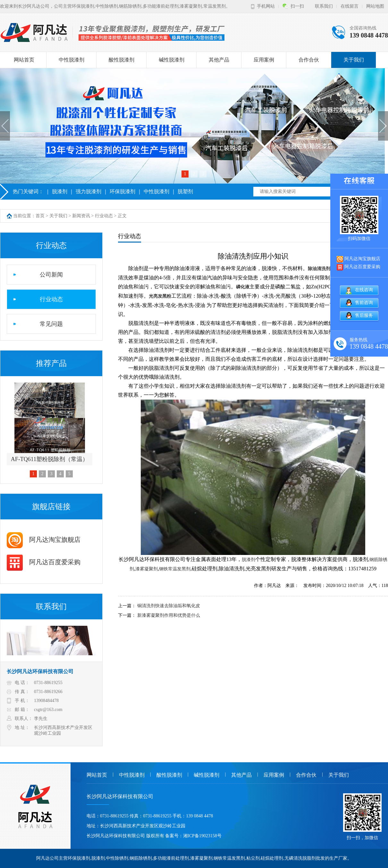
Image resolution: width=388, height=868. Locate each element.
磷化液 (243, 287)
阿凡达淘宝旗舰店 (44, 540)
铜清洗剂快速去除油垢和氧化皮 (169, 606)
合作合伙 (309, 60)
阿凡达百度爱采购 (44, 562)
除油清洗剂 (319, 269)
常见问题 (51, 324)
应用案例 (264, 60)
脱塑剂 (185, 191)
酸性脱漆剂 (122, 60)
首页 (40, 216)
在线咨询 (364, 290)
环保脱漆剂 (122, 191)
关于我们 (354, 60)
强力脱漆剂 (89, 191)
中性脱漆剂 (72, 60)
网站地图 (375, 6)
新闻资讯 (81, 216)
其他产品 (219, 60)
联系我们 (324, 6)
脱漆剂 (60, 191)
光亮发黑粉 (160, 296)
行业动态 (104, 216)
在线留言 (350, 6)
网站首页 (24, 60)
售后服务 (364, 315)
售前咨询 (364, 303)
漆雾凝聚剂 (147, 569)
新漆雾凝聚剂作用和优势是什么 (169, 615)
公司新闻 (51, 275)
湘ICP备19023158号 (202, 836)
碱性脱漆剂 (172, 60)
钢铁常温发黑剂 (175, 569)
